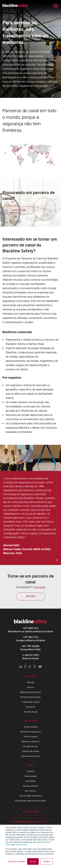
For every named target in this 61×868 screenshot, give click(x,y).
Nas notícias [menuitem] (30, 791)
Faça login (39, 587)
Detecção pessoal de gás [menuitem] (30, 692)
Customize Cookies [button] (17, 861)
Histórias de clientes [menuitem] (31, 751)
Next (57, 560)
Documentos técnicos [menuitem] (31, 756)
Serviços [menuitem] (31, 687)
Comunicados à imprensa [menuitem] (30, 796)
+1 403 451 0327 (31, 655)
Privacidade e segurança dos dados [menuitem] (31, 801)
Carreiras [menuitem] (30, 771)
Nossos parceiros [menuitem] (31, 786)
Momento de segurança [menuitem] (31, 732)
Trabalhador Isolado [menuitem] (31, 702)
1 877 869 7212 (30, 628)
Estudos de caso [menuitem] (30, 746)
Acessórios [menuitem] (31, 707)
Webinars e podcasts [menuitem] (30, 742)
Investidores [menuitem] (31, 781)
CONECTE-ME (19, 210)
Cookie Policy (21, 845)
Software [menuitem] (31, 682)
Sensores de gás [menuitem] (30, 712)
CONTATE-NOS (30, 812)
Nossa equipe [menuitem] (30, 776)
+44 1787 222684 (30, 646)
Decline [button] (47, 861)
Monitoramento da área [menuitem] (30, 697)
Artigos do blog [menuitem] (31, 727)
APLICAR (31, 596)
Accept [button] (33, 861)
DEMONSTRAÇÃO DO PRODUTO (31, 822)
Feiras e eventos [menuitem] (31, 737)
